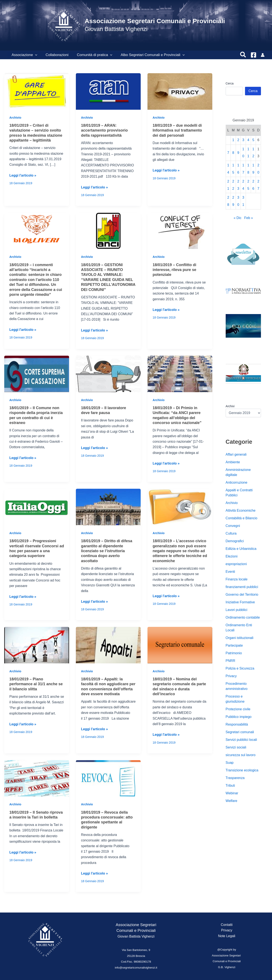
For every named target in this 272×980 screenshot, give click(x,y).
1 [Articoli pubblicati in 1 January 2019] (233, 140)
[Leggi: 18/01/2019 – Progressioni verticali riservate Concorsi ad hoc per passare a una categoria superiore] (37, 507)
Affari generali (236, 454)
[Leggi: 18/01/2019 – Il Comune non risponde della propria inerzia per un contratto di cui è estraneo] (37, 374)
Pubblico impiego (239, 717)
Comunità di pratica (92, 55)
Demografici (235, 541)
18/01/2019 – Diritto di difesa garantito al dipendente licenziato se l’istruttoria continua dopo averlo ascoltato (107, 551)
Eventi (230, 572)
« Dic (237, 218)
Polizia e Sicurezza (240, 668)
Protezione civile (238, 709)
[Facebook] (254, 55)
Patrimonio (234, 653)
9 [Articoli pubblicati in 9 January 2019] (238, 153)
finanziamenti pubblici (242, 587)
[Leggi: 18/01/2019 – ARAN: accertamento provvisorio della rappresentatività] (108, 91)
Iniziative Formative (240, 602)
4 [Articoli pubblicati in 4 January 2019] (248, 140)
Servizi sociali (236, 747)
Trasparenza (235, 778)
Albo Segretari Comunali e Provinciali (149, 55)
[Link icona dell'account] (263, 55)
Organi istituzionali (240, 638)
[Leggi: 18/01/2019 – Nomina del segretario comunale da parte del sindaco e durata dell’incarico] (180, 645)
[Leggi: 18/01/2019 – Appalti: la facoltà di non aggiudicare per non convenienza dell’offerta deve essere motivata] (108, 645)
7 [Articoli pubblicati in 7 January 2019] (228, 153)
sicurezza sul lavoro (241, 755)
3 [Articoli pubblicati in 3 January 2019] (243, 140)
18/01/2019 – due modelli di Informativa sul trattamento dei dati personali (177, 130)
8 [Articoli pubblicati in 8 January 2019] (233, 153)
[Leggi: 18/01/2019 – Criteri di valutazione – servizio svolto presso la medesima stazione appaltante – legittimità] (37, 91)
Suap (230, 763)
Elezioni (232, 556)
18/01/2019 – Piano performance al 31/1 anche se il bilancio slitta (36, 684)
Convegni (233, 526)
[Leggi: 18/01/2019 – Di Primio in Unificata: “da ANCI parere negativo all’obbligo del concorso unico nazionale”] (180, 374)
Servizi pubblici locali (241, 740)
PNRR (230, 661)
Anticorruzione (237, 482)
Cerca (230, 83)
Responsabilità (237, 724)
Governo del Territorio (242, 595)
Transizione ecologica (242, 770)
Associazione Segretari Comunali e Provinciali (155, 21)
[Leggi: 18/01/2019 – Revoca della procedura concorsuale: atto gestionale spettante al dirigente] (108, 778)
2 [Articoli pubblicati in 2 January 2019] (238, 140)
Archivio (15, 118)
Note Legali (227, 936)
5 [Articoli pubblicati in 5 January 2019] (253, 140)
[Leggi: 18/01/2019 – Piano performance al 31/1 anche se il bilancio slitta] (37, 645)
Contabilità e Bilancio (242, 518)
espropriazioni (236, 564)
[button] (34, 55)
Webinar (232, 793)
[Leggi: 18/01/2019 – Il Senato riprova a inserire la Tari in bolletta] (37, 778)
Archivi (230, 406)
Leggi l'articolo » (23, 176)
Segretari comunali (240, 732)
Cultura (231, 533)
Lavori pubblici (237, 610)
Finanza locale (237, 579)
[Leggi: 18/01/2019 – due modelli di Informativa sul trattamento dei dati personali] (180, 91)
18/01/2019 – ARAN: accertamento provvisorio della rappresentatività (104, 130)
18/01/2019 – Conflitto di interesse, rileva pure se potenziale (174, 270)
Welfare (232, 801)
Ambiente (233, 462)
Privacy (231, 676)
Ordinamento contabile (243, 617)
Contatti (227, 925)
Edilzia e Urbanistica (241, 549)
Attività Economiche (241, 510)
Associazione (24, 55)
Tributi (230, 786)
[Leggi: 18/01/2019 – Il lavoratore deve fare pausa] (108, 374)
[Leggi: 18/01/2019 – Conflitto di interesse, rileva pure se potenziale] (180, 231)
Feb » (249, 218)
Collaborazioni (55, 55)
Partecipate (234, 645)
